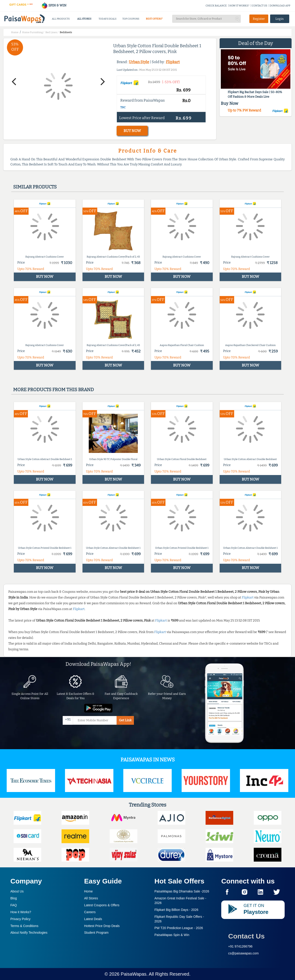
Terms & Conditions (24, 926)
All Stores (91, 898)
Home (88, 891)
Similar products (35, 187)
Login (280, 19)
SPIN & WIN (54, 5)
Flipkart (173, 62)
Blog (14, 898)
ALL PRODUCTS (61, 19)
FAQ (14, 905)
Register (259, 19)
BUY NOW (132, 131)
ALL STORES (84, 19)
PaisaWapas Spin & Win (172, 935)
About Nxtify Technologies (29, 933)
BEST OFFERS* (154, 19)
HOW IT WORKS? (239, 6)
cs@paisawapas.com (243, 953)
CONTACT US (260, 6)
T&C (123, 107)
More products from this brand (53, 390)
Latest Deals (93, 919)
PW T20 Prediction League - (179, 928)
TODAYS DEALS (108, 19)
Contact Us (246, 936)
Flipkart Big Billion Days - (176, 910)
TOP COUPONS (131, 19)
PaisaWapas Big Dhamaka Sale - (182, 891)
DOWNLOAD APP (280, 6)
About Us (17, 891)
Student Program (96, 933)
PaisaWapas (134, 974)
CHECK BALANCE (216, 6)
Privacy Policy (20, 919)
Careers (90, 912)
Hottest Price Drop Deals (102, 926)
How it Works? (21, 912)
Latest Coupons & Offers (102, 905)
